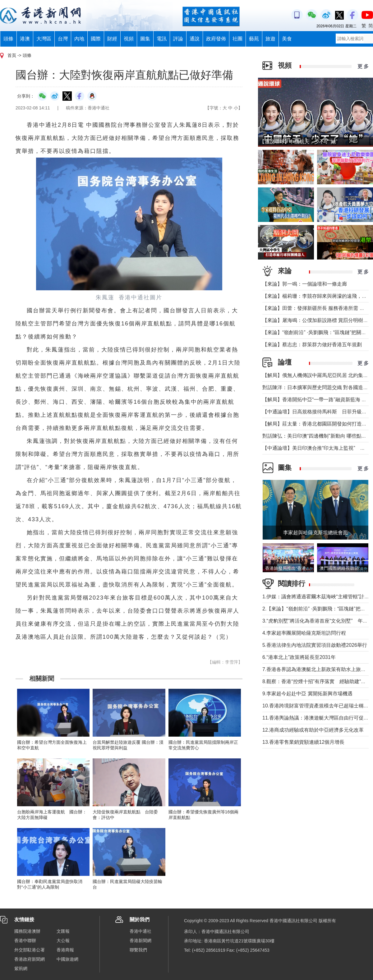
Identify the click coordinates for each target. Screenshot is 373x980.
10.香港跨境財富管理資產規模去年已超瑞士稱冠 (315, 706)
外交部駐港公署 (30, 950)
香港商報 (65, 950)
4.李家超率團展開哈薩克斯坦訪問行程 (304, 633)
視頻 (129, 39)
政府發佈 (216, 39)
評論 (178, 39)
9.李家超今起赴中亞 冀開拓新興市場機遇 (307, 694)
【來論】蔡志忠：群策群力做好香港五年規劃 (312, 345)
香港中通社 (140, 931)
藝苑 (254, 39)
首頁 (12, 55)
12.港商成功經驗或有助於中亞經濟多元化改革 (313, 730)
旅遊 (270, 39)
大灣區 (44, 39)
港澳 (25, 39)
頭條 (8, 39)
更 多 (363, 66)
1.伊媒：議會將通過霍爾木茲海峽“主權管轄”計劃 (316, 597)
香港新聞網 (140, 941)
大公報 (63, 941)
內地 (79, 39)
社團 (237, 39)
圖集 (145, 39)
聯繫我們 (138, 950)
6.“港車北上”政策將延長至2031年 (299, 657)
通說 (195, 39)
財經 (112, 39)
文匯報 (63, 931)
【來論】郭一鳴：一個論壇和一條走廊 (305, 284)
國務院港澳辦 (27, 931)
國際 (96, 39)
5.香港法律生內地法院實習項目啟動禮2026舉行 (315, 645)
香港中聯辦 (25, 941)
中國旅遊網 (67, 959)
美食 (287, 39)
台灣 (63, 39)
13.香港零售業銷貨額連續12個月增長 (303, 742)
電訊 (162, 39)
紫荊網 (21, 968)
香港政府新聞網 (30, 959)
